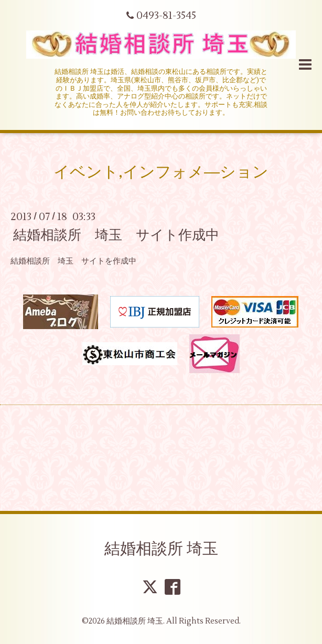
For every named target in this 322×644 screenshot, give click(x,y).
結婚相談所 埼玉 (161, 549)
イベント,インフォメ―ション (161, 172)
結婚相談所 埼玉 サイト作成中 (116, 235)
